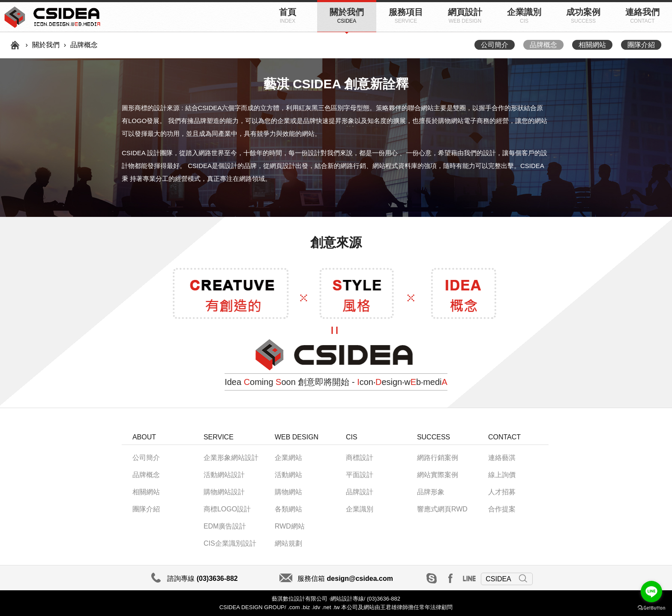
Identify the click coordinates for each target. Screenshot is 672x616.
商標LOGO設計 (227, 509)
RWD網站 (290, 526)
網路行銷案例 (438, 458)
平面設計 (360, 475)
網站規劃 (288, 543)
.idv (316, 607)
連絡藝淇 (502, 458)
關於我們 (347, 16)
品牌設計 (360, 492)
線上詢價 (502, 475)
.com (293, 607)
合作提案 (502, 509)
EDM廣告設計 (225, 526)
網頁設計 (465, 16)
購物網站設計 (224, 492)
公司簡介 (495, 45)
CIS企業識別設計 (230, 543)
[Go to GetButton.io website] (651, 608)
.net (327, 607)
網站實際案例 (438, 475)
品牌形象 (431, 492)
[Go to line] (651, 592)
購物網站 (288, 492)
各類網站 (288, 509)
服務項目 (406, 16)
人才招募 (502, 492)
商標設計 (360, 458)
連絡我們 (642, 16)
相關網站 (592, 45)
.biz (306, 607)
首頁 (288, 16)
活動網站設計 (224, 475)
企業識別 (524, 16)
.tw (336, 607)
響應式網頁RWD (442, 509)
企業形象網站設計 (231, 458)
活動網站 (288, 475)
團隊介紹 (641, 45)
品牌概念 (543, 45)
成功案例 (583, 16)
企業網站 (288, 458)
